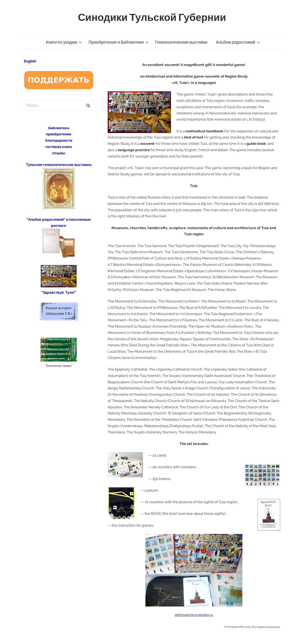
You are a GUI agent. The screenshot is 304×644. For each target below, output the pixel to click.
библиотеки (59, 128)
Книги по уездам (64, 42)
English (30, 61)
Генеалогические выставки (181, 42)
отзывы (59, 153)
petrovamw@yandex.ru (194, 615)
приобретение (59, 134)
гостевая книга (59, 147)
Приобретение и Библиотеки (118, 42)
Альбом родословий (238, 42)
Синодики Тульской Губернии (152, 18)
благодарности (59, 140)
